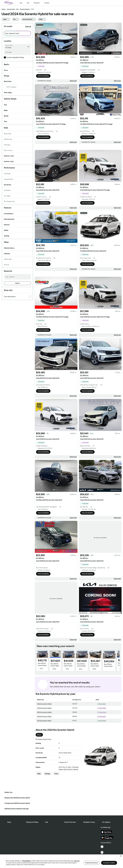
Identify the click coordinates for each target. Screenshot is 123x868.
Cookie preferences (92, 863)
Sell (28, 3)
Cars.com (77, 861)
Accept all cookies (109, 863)
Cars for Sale (11, 9)
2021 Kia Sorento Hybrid (44, 748)
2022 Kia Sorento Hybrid (44, 744)
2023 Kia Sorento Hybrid (44, 739)
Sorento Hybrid (25, 9)
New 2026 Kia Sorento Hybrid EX (55, 693)
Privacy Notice (26, 861)
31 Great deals (101, 739)
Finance (47, 3)
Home (3, 9)
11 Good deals (101, 731)
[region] (61, 861)
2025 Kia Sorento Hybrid (44, 735)
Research (37, 3)
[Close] (121, 856)
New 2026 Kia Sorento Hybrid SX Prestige (42, 693)
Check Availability (43, 76)
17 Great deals (101, 735)
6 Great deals (101, 744)
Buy (21, 3)
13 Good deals (101, 748)
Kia (17, 9)
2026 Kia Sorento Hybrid (44, 731)
